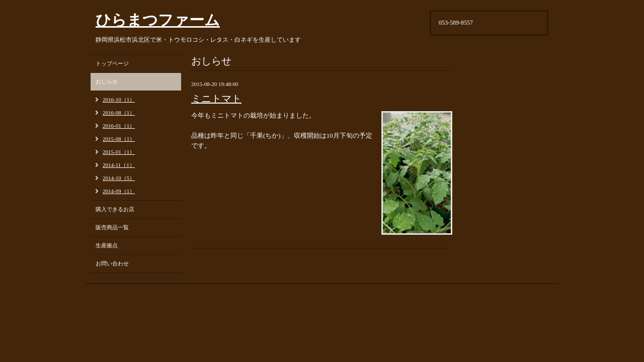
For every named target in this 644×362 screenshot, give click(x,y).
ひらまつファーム (158, 20)
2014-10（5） (119, 178)
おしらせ (107, 81)
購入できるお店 (115, 209)
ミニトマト (216, 99)
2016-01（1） (119, 126)
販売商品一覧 (112, 227)
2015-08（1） (119, 139)
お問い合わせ (112, 263)
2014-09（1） (119, 191)
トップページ (112, 63)
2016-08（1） (119, 113)
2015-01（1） (119, 152)
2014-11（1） (119, 165)
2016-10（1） (119, 100)
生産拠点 (107, 245)
